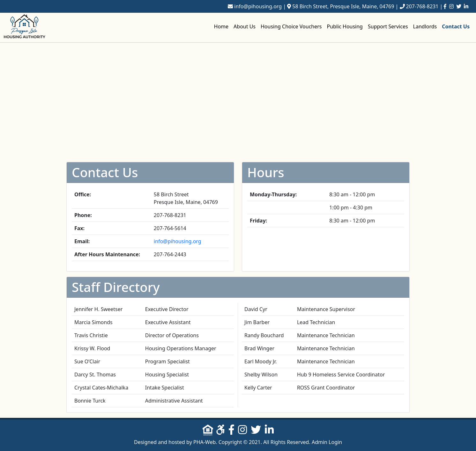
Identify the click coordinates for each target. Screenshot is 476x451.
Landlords (425, 26)
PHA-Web (205, 442)
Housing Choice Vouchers (291, 26)
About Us (245, 26)
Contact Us (456, 26)
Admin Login (327, 442)
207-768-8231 (422, 6)
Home (221, 26)
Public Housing (345, 26)
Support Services (388, 26)
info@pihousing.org (258, 6)
